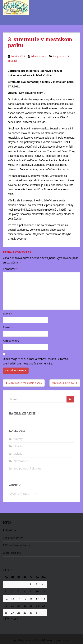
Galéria (18, 454)
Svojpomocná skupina (28, 468)
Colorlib (39, 640)
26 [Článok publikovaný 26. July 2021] (6, 613)
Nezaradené (21, 461)
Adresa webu (11, 341)
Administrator (39, 56)
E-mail (8, 327)
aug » (14, 618)
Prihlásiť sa (10, 530)
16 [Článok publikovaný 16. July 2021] (31, 598)
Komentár (10, 269)
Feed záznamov (13, 538)
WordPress (64, 640)
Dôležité (19, 446)
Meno (8, 314)
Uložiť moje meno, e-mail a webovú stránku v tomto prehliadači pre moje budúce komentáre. (35, 361)
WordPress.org (12, 553)
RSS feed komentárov (16, 545)
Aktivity (18, 439)
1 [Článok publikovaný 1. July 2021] (24, 584)
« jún (6, 618)
